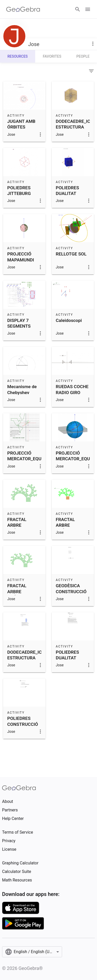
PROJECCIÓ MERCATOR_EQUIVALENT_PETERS (42, 456)
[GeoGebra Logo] (23, 9)
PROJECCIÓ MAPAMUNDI (21, 257)
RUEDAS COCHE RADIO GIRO (72, 389)
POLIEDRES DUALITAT (68, 191)
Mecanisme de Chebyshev (22, 389)
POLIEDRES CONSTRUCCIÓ (23, 721)
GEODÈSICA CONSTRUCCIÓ (71, 589)
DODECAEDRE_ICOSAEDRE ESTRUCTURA (34, 655)
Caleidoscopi (69, 320)
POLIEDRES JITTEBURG (19, 191)
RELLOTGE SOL (71, 254)
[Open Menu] (88, 9)
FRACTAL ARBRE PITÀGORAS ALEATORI (68, 528)
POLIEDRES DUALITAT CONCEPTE (68, 658)
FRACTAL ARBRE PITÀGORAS (19, 525)
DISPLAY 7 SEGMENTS (19, 323)
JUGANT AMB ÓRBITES (21, 124)
